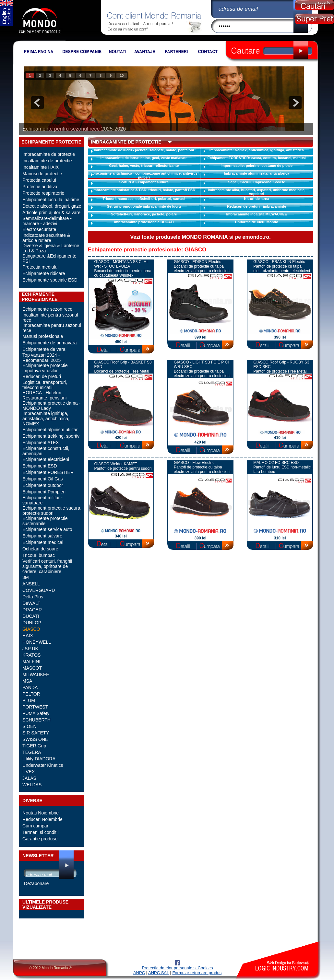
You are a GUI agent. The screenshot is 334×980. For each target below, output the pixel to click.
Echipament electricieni (46, 459)
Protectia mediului (40, 267)
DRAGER (32, 610)
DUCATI (31, 616)
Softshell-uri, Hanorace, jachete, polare (144, 214)
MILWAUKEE (36, 674)
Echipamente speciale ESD (50, 280)
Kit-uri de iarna (256, 199)
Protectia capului (39, 180)
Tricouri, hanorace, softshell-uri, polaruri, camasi (144, 199)
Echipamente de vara (44, 349)
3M (25, 577)
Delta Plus (33, 597)
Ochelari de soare (40, 549)
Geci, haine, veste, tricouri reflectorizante (144, 166)
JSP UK (30, 649)
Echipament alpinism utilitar (50, 430)
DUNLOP (32, 623)
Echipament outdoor (43, 485)
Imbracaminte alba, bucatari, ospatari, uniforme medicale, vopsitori (257, 192)
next (295, 103)
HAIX (28, 636)
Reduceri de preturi (42, 376)
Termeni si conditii (40, 832)
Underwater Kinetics (43, 765)
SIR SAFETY (36, 733)
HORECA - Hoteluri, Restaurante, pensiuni (44, 395)
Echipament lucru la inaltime (51, 200)
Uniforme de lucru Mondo (257, 222)
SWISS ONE (35, 739)
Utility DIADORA (39, 759)
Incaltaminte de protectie (47, 161)
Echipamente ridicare (44, 273)
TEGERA (32, 752)
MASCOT (32, 668)
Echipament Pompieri (44, 492)
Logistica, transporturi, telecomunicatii (45, 385)
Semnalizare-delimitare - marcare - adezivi (47, 221)
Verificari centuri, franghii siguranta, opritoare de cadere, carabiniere (47, 566)
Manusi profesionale (43, 336)
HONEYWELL (37, 642)
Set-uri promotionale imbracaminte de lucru (144, 206)
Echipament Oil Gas (43, 479)
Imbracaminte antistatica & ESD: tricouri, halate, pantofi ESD (144, 190)
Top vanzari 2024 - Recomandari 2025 (42, 358)
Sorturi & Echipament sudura (144, 182)
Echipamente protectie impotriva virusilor (45, 368)
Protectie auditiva (40, 187)
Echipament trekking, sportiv (51, 436)
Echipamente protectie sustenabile (45, 521)
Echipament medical (43, 542)
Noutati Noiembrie (41, 813)
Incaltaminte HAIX (41, 167)
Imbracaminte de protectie (49, 154)
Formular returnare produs (197, 973)
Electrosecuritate (39, 229)
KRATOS (31, 655)
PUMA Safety (36, 713)
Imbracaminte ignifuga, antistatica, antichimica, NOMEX (46, 419)
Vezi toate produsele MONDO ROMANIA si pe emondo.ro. (200, 237)
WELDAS (32, 785)
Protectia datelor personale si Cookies (178, 968)
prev (37, 103)
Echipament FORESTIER (48, 472)
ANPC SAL (159, 973)
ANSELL (31, 584)
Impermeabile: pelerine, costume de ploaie (256, 166)
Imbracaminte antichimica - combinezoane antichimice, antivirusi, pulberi (144, 175)
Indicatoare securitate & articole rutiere (46, 238)
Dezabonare (36, 883)
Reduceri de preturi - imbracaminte (256, 206)
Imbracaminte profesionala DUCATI (144, 222)
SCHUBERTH (36, 720)
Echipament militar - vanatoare (42, 500)
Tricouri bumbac (39, 555)
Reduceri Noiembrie (42, 819)
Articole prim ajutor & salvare (51, 213)
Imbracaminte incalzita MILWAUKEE (256, 214)
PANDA (30, 687)
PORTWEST (35, 707)
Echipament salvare (42, 536)
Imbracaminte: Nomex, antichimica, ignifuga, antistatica (257, 150)
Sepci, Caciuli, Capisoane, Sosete (257, 182)
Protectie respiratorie (43, 193)
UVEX (29, 772)
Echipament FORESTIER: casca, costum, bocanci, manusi (257, 158)
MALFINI (31, 662)
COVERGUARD (39, 590)
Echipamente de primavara (49, 343)
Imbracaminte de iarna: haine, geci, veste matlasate (144, 158)
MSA (27, 681)
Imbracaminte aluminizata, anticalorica (256, 173)
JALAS (29, 778)
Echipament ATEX (41, 443)
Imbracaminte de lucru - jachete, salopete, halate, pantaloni (144, 150)
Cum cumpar (35, 826)
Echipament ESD (40, 466)
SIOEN (30, 726)
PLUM (29, 700)
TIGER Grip (34, 746)
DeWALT (31, 603)
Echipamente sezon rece (47, 309)
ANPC (139, 973)
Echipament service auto (47, 529)
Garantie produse (40, 839)
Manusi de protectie (42, 174)
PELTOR (31, 694)
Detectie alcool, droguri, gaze (52, 206)
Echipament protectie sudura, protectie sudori (52, 511)
